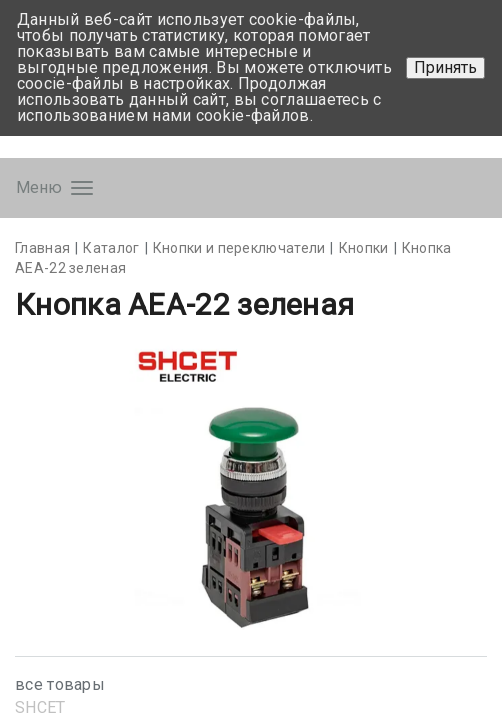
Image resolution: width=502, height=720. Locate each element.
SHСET (40, 707)
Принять (445, 67)
